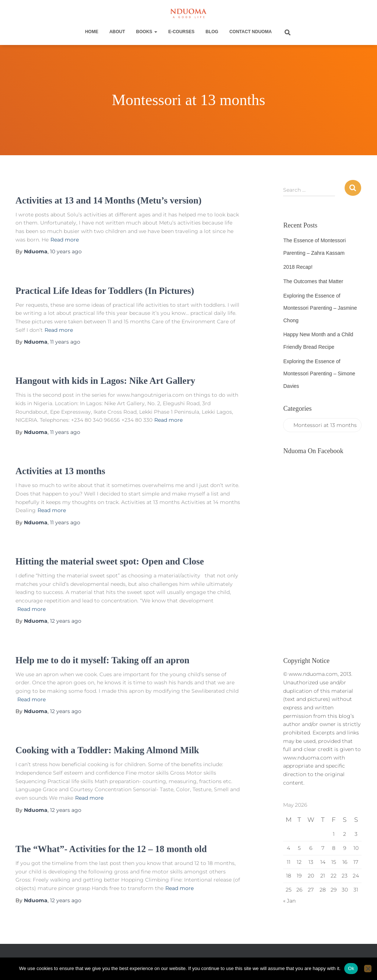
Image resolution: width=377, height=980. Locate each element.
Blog (212, 32)
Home (92, 32)
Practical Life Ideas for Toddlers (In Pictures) (105, 291)
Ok (351, 968)
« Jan (289, 901)
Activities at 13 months (60, 471)
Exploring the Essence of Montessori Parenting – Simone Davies (319, 374)
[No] (368, 969)
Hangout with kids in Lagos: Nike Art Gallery (105, 381)
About (117, 32)
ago (66, 251)
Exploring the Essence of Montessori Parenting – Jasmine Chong (320, 308)
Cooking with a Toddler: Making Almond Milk (107, 750)
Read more (65, 240)
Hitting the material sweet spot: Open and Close (110, 561)
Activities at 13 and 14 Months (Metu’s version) (108, 200)
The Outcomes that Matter (313, 281)
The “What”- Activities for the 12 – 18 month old (111, 849)
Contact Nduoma (251, 32)
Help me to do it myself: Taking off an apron (103, 660)
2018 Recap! (298, 267)
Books (147, 32)
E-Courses (181, 32)
